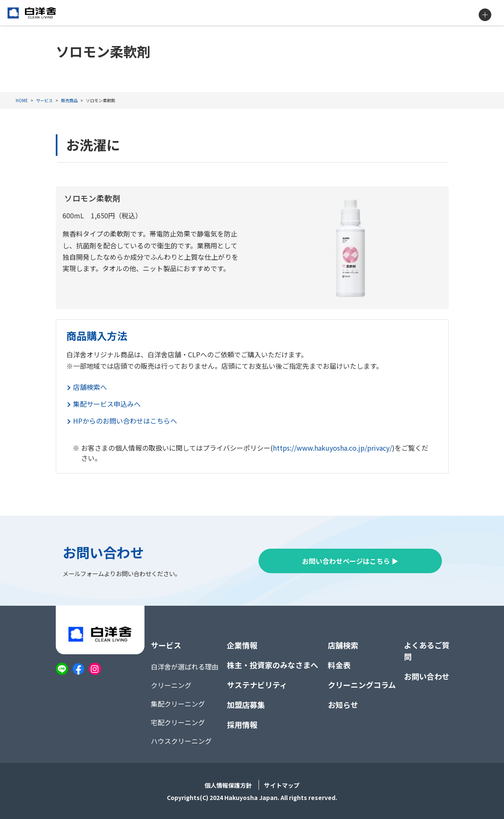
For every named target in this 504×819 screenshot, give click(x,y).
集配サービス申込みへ (107, 404)
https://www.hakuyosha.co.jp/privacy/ (332, 448)
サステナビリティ (257, 685)
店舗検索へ (90, 387)
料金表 (339, 665)
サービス (166, 645)
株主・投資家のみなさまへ (272, 665)
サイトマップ (282, 785)
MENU (485, 15)
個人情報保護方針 (228, 785)
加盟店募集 (246, 705)
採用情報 (242, 724)
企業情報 (242, 645)
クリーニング (171, 685)
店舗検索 (343, 645)
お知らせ (343, 705)
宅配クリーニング (178, 722)
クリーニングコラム (362, 685)
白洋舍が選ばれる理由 (185, 667)
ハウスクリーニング (181, 741)
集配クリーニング (178, 704)
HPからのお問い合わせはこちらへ (125, 421)
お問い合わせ (427, 676)
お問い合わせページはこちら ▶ (350, 561)
